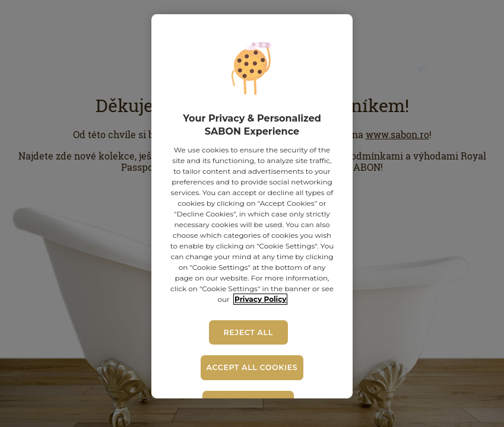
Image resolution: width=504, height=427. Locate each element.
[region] (252, 206)
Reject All (248, 332)
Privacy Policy (260, 299)
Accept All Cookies (252, 367)
